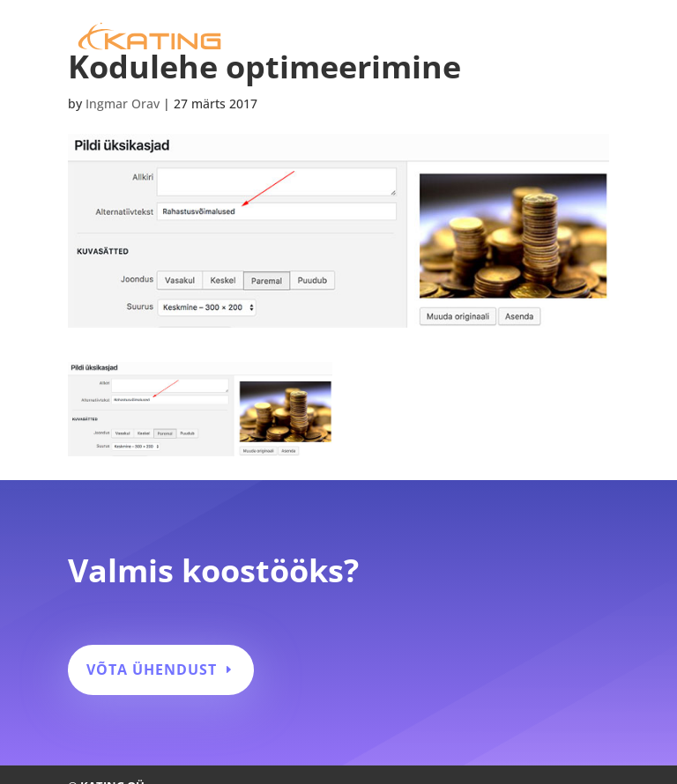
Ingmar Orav (123, 104)
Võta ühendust (152, 669)
